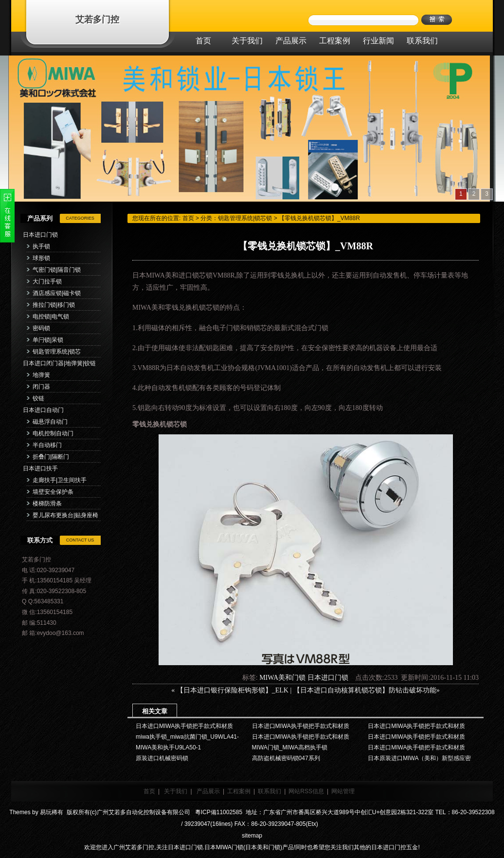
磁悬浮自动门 (50, 422)
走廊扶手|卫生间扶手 (60, 480)
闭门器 (41, 387)
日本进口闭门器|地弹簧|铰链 (59, 363)
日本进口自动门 (43, 410)
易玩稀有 (52, 812)
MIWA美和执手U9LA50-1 (168, 747)
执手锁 (41, 246)
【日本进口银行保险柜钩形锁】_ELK (233, 690)
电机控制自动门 (53, 433)
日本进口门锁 (40, 235)
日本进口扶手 (40, 468)
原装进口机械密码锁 (162, 758)
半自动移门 (47, 445)
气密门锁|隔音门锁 (57, 270)
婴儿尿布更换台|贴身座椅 (65, 515)
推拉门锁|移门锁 (54, 305)
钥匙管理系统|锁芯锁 (245, 218)
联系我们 (270, 791)
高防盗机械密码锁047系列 (286, 758)
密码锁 (41, 328)
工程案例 (239, 791)
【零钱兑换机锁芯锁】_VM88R (319, 218)
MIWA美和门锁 (282, 678)
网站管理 (343, 791)
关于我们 (176, 791)
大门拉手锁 (47, 281)
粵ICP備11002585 (218, 812)
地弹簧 (41, 375)
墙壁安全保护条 (53, 492)
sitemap (252, 836)
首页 (188, 218)
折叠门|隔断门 (51, 457)
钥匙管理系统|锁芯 (57, 352)
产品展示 (208, 791)
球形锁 (41, 258)
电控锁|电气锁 (51, 317)
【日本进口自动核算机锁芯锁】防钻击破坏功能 (365, 690)
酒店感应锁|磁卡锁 (57, 293)
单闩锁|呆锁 (48, 340)
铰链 (38, 398)
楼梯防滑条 (47, 504)
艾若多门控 (97, 19)
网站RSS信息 (306, 791)
